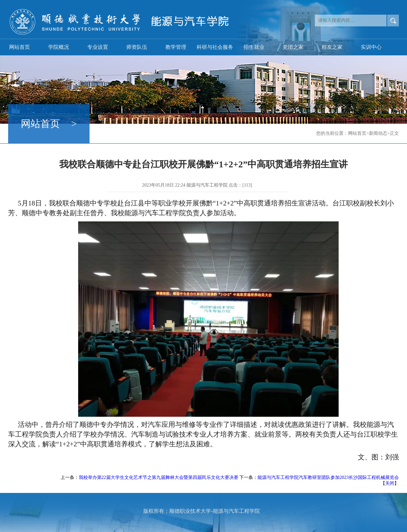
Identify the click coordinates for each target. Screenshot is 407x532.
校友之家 (332, 47)
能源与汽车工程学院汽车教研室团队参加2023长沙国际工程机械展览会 (328, 477)
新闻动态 (378, 133)
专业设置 (98, 47)
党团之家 (293, 47)
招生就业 (254, 47)
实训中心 (371, 47)
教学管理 (176, 47)
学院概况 (59, 47)
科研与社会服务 (215, 47)
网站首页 (20, 47)
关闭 (390, 483)
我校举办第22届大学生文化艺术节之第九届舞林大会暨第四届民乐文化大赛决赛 (159, 477)
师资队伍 (137, 47)
